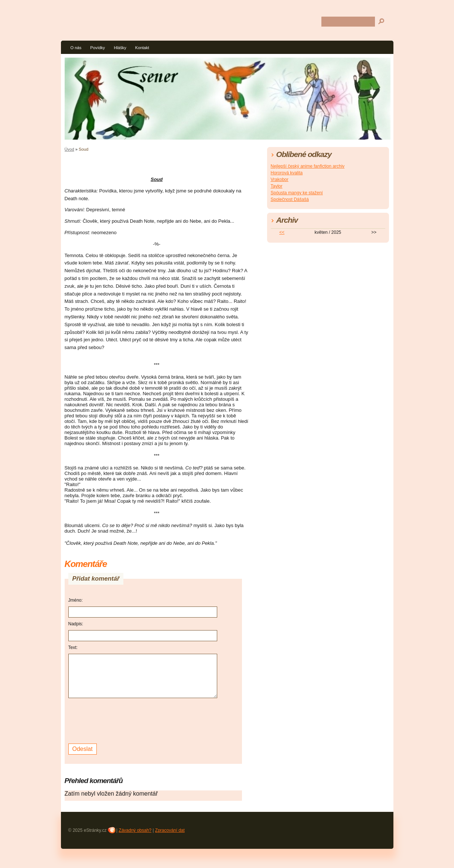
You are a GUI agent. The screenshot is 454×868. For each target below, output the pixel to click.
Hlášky (120, 48)
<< (282, 232)
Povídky (98, 48)
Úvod (69, 149)
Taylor (277, 186)
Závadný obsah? (135, 830)
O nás (76, 48)
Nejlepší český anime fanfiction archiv (308, 166)
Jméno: (76, 600)
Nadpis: (76, 624)
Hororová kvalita (287, 173)
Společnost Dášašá (290, 199)
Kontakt (142, 48)
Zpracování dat (170, 830)
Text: (73, 647)
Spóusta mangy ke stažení (297, 193)
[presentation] (124, 720)
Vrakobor (280, 180)
